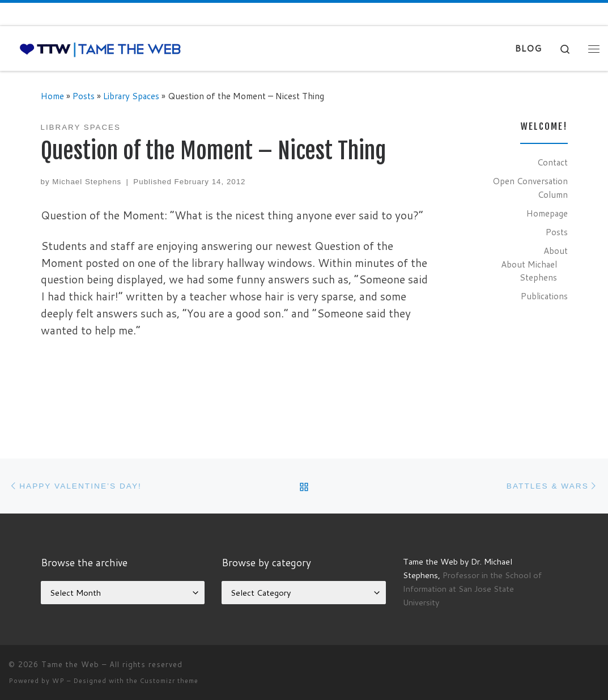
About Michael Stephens (529, 271)
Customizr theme (169, 681)
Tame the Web (70, 664)
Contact (552, 162)
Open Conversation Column (530, 188)
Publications (544, 296)
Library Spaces (131, 96)
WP (58, 681)
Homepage (547, 213)
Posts (84, 96)
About (556, 251)
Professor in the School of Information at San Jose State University (472, 589)
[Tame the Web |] (100, 48)
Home (52, 96)
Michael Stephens (87, 182)
